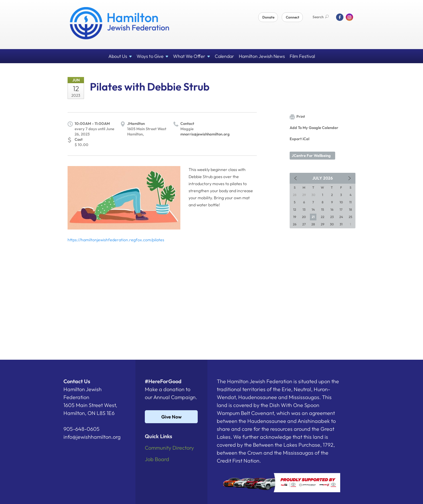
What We (192, 56)
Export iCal (299, 139)
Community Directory (169, 448)
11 (350, 202)
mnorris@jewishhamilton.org (205, 134)
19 (295, 217)
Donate (268, 17)
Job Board (157, 459)
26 (295, 224)
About (120, 56)
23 (332, 217)
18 (350, 210)
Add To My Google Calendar (314, 128)
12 (295, 210)
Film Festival (302, 56)
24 (341, 217)
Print (297, 117)
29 (323, 224)
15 (323, 210)
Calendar (224, 56)
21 (313, 217)
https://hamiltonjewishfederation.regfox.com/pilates (116, 240)
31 (341, 224)
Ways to (152, 56)
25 (350, 217)
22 (323, 217)
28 (313, 224)
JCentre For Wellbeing (311, 155)
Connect (293, 17)
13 (304, 210)
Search (321, 17)
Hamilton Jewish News (262, 56)
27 (304, 224)
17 (341, 210)
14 (313, 210)
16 (332, 210)
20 (304, 217)
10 (341, 202)
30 (332, 224)
